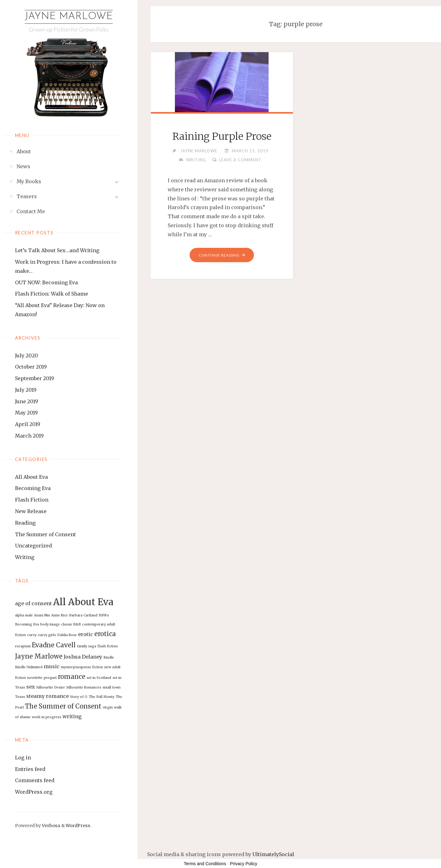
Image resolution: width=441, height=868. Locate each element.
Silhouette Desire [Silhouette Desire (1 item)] (51, 687)
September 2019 (35, 378)
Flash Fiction (32, 500)
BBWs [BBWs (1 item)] (104, 616)
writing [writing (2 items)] (72, 716)
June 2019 (27, 401)
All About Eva (31, 477)
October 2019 (31, 367)
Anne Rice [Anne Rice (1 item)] (59, 616)
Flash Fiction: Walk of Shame (52, 294)
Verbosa (51, 826)
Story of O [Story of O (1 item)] (79, 697)
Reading (25, 523)
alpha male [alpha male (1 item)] (24, 616)
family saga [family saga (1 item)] (87, 646)
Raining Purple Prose (222, 136)
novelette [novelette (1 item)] (35, 678)
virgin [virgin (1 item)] (108, 707)
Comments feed (35, 781)
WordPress (78, 826)
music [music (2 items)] (52, 666)
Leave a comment (241, 160)
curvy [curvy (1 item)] (32, 635)
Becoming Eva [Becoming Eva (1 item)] (27, 624)
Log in (23, 758)
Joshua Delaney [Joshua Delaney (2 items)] (83, 657)
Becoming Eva (33, 488)
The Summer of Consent (45, 534)
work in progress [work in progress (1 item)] (47, 717)
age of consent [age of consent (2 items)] (33, 603)
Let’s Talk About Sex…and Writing (57, 250)
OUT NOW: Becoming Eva (46, 282)
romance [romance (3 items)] (72, 677)
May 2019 (26, 413)
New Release (31, 511)
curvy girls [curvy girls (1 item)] (47, 635)
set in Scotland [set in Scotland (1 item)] (99, 678)
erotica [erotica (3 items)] (105, 634)
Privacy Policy (243, 864)
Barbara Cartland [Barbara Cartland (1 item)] (83, 616)
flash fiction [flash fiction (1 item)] (108, 646)
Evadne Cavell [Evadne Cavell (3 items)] (54, 645)
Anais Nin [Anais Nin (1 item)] (42, 616)
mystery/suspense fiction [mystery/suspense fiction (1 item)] (82, 667)
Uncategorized (33, 546)
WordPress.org (34, 792)
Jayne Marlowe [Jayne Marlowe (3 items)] (39, 656)
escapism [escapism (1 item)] (23, 646)
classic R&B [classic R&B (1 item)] (71, 624)
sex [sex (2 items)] (31, 687)
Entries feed (30, 769)
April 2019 (28, 424)
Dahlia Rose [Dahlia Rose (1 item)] (67, 635)
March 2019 (29, 436)
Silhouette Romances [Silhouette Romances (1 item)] (84, 687)
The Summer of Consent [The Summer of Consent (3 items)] (63, 706)
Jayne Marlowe (69, 17)
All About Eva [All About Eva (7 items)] (83, 602)
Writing (25, 557)
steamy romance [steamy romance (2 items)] (47, 696)
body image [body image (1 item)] (50, 624)
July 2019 (26, 390)
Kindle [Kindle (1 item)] (109, 657)
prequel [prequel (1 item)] (50, 678)
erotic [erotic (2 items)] (86, 634)
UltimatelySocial (273, 854)
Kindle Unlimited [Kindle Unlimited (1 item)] (29, 667)
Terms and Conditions (205, 864)
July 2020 (27, 356)
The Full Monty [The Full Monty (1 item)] (102, 697)
